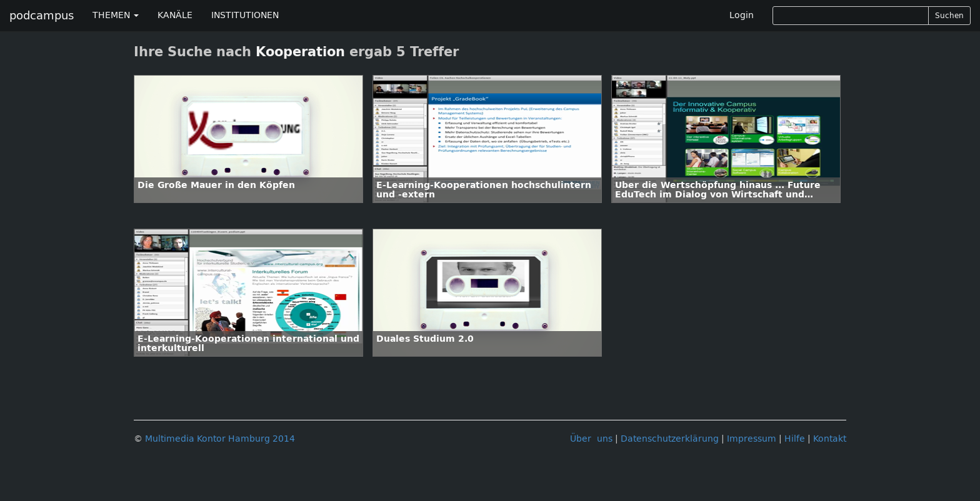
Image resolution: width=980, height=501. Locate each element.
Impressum (752, 439)
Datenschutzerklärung (670, 439)
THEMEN (116, 15)
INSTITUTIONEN (245, 15)
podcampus (42, 16)
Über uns (591, 439)
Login (742, 15)
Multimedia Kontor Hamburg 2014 (220, 439)
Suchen (949, 16)
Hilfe (795, 439)
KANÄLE (175, 15)
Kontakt (830, 439)
